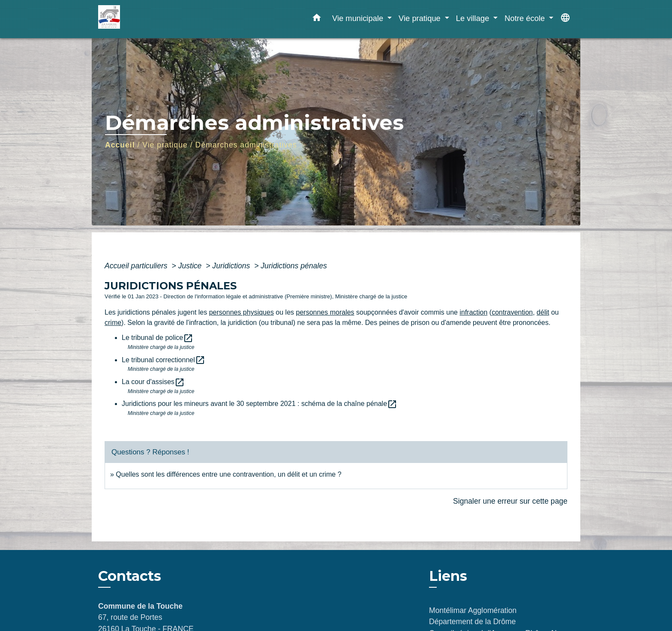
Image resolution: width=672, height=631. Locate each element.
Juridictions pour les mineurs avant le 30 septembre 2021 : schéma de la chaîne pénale (259, 404)
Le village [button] (474, 18)
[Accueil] (152, 19)
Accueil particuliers (137, 266)
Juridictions (232, 266)
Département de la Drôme (472, 622)
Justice (191, 266)
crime (113, 323)
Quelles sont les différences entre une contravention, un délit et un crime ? (228, 474)
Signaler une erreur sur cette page (510, 501)
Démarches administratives (246, 145)
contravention (512, 312)
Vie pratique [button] (421, 18)
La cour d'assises (153, 382)
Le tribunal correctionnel (163, 360)
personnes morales (325, 312)
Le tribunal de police (157, 338)
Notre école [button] (526, 18)
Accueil (120, 145)
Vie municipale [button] (359, 18)
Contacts (130, 576)
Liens (448, 576)
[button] (317, 19)
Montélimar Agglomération (473, 610)
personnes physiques (241, 312)
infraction (473, 312)
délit (543, 312)
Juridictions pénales (294, 266)
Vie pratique (165, 145)
